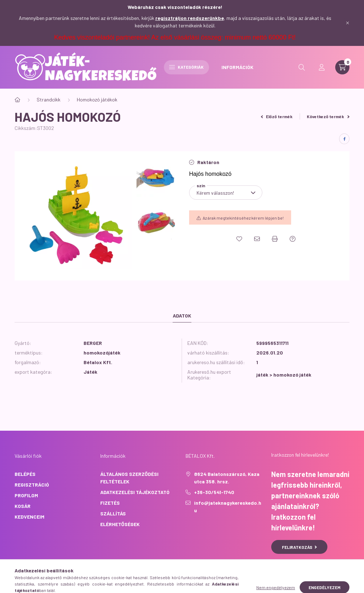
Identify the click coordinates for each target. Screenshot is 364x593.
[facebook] (344, 139)
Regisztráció (32, 485)
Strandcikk (49, 99)
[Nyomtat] (275, 239)
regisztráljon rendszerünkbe (190, 18)
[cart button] (342, 67)
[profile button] (322, 67)
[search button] (302, 67)
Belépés (25, 474)
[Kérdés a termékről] (293, 239)
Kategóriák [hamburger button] (186, 67)
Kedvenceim (30, 517)
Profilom (26, 495)
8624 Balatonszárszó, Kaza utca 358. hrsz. (227, 478)
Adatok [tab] (182, 316)
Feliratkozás (299, 547)
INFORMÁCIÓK (237, 67)
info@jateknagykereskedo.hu (228, 507)
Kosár (23, 506)
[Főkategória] (17, 100)
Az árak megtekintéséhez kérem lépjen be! (243, 218)
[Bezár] (348, 23)
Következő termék (328, 116)
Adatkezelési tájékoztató (135, 492)
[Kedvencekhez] (239, 239)
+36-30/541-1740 (214, 492)
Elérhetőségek (120, 524)
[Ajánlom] (257, 239)
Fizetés (110, 503)
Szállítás (113, 513)
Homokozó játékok (97, 99)
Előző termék (277, 116)
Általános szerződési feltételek (129, 478)
